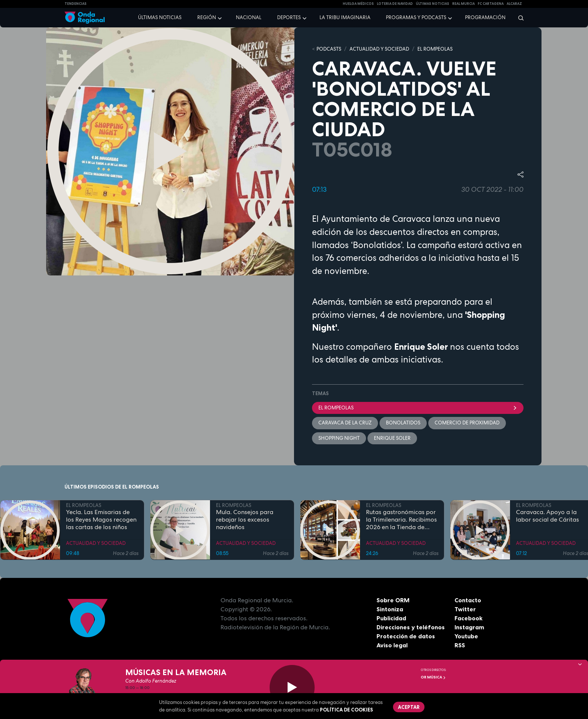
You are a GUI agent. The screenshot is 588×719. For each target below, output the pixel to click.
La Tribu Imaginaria (345, 17)
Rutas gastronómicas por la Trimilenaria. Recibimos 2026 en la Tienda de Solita (401, 519)
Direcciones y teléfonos (411, 627)
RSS (460, 645)
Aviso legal (392, 645)
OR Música (433, 677)
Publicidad (391, 618)
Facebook (469, 618)
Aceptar (409, 707)
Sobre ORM (393, 600)
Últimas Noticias (433, 4)
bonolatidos (403, 423)
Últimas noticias (160, 17)
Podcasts (329, 49)
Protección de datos (406, 636)
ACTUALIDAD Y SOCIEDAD (379, 49)
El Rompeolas (418, 408)
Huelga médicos (358, 4)
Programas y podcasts (416, 17)
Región (207, 17)
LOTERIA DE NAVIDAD (395, 4)
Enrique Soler (392, 438)
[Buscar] (518, 18)
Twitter (465, 609)
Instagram (469, 627)
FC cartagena (491, 4)
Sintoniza (390, 609)
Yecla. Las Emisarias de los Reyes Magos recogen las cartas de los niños (101, 519)
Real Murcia (463, 4)
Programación (485, 17)
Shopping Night (339, 438)
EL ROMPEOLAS (435, 49)
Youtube (466, 636)
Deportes (289, 17)
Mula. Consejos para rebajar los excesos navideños (245, 519)
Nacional (249, 17)
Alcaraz (514, 4)
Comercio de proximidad (467, 423)
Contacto (468, 600)
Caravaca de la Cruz (345, 423)
